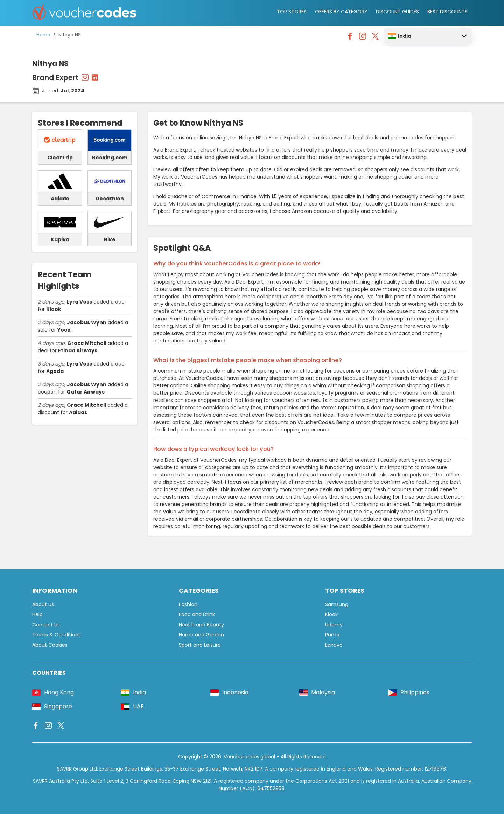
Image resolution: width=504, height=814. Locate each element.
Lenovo (334, 645)
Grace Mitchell (87, 343)
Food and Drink (197, 614)
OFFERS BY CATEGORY (341, 12)
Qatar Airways (86, 392)
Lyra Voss (79, 302)
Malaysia (317, 692)
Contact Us (46, 625)
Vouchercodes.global (249, 757)
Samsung (337, 604)
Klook (54, 309)
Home (43, 35)
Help (37, 614)
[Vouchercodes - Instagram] (363, 38)
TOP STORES (292, 12)
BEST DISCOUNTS (447, 12)
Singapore (52, 706)
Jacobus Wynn (87, 322)
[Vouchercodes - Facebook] (350, 38)
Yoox (64, 330)
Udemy (334, 625)
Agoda (55, 371)
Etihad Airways (78, 350)
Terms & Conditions (57, 635)
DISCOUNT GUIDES (397, 12)
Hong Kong (53, 692)
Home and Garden (201, 635)
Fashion (188, 604)
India (400, 36)
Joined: (63, 91)
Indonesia (229, 692)
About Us (43, 604)
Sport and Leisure (200, 645)
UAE (132, 706)
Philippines (409, 692)
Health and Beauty (201, 625)
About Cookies (50, 645)
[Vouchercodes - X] (375, 38)
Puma (332, 635)
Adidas (78, 412)
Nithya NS (70, 35)
